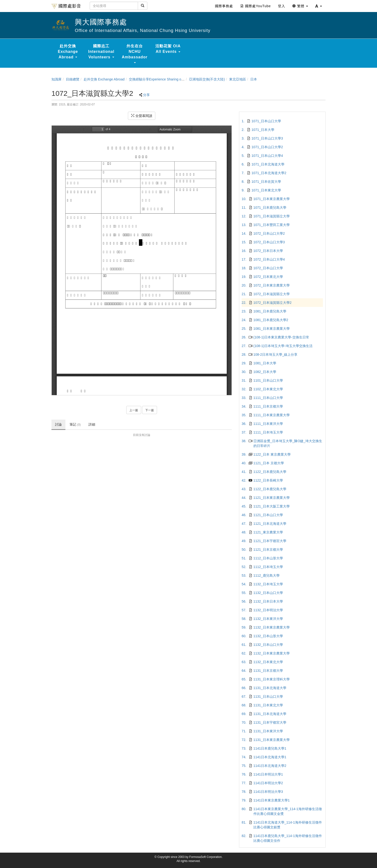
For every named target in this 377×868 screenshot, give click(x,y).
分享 (146, 95)
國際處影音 (66, 6)
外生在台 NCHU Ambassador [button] (135, 54)
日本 (254, 79)
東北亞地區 (238, 79)
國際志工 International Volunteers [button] (101, 52)
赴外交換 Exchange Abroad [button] (68, 52)
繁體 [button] (300, 6)
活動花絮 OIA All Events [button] (168, 49)
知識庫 (57, 79)
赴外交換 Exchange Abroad (104, 79)
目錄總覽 (73, 79)
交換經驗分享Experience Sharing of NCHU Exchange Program (176, 79)
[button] (319, 6)
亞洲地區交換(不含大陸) (207, 79)
